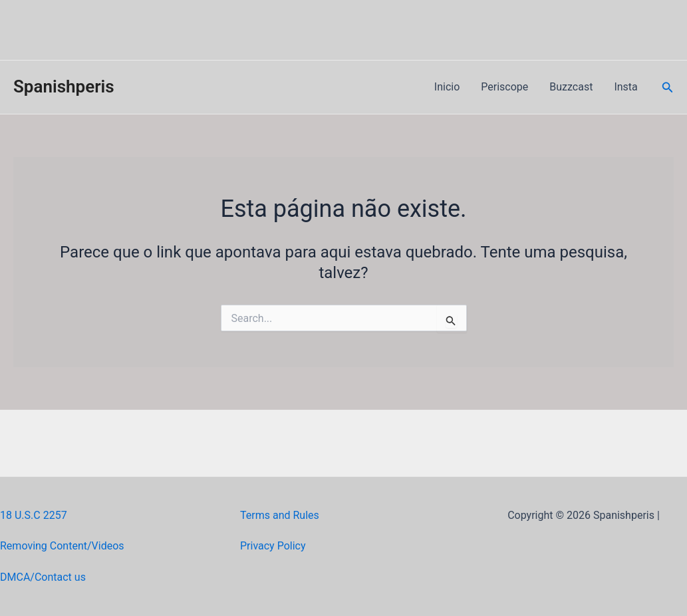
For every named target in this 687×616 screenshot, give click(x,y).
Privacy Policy (273, 546)
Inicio (447, 87)
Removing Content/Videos (62, 546)
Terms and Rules (280, 515)
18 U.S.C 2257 (34, 515)
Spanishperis (64, 86)
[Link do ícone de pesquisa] (668, 87)
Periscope (504, 87)
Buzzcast (571, 87)
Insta (625, 87)
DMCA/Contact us (43, 577)
